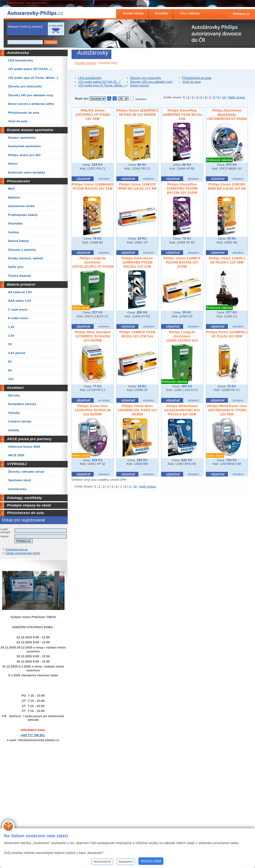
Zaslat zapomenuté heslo (23, 553)
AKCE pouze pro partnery (29, 439)
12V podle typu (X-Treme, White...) (102, 85)
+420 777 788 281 (32, 735)
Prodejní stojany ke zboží (29, 505)
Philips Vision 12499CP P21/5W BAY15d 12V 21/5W (182, 262)
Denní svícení (140, 85)
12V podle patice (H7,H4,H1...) (99, 82)
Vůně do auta (192, 82)
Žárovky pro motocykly (146, 78)
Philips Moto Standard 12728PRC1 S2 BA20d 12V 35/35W (93, 336)
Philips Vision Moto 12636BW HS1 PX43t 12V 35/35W (137, 410)
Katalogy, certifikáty (24, 498)
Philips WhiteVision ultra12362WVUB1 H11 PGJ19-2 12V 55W (182, 410)
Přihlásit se (241, 14)
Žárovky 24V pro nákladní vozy (152, 82)
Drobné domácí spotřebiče (30, 130)
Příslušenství (18, 181)
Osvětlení (15, 388)
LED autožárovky (90, 78)
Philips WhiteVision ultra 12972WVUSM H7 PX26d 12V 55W (227, 410)
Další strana (237, 97)
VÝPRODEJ (17, 464)
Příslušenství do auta (25, 513)
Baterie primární (21, 284)
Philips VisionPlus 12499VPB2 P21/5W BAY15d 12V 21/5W (182, 189)
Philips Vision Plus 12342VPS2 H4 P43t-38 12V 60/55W (93, 410)
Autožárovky (18, 53)
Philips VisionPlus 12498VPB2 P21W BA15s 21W (182, 115)
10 (224, 97)
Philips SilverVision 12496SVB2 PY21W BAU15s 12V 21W (138, 262)
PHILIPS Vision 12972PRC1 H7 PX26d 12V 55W (93, 115)
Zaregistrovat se (17, 549)
